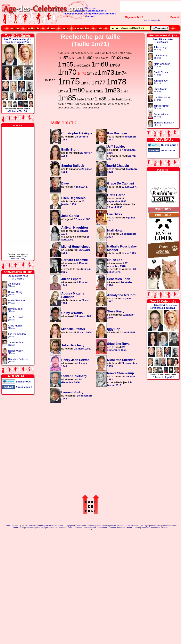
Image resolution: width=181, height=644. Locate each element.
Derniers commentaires (54, 526)
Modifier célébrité (117, 526)
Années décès (18, 528)
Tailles (70, 528)
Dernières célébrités (36, 526)
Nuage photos (70, 526)
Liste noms (41, 528)
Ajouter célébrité (102, 526)
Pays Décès (103, 528)
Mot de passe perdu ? (152, 21)
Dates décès (30, 528)
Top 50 (24, 526)
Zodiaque (62, 528)
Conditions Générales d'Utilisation (154, 528)
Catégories (78, 528)
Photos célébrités (132, 526)
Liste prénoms (52, 528)
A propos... (16, 526)
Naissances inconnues (86, 526)
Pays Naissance (90, 528)
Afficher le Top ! (18, 111)
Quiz (142, 526)
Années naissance (169, 526)
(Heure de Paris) (18, 259)
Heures (129, 528)
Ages (147, 526)
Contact (137, 528)
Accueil (7, 526)
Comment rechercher (117, 528)
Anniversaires (156, 526)
